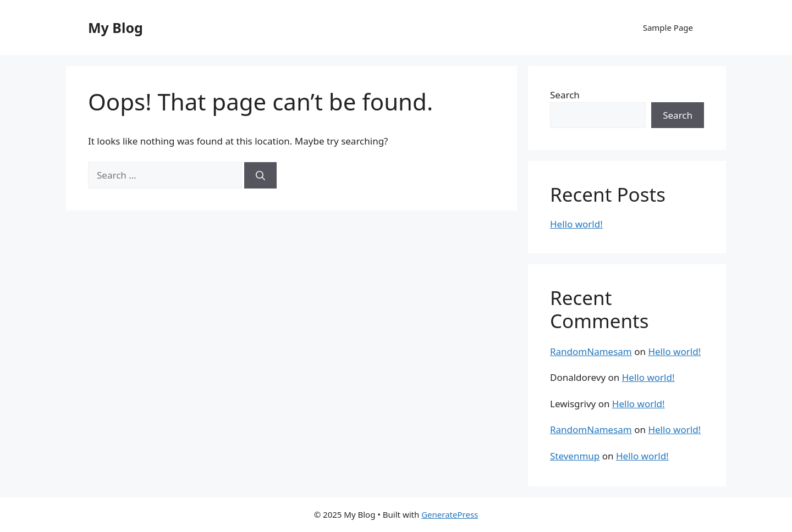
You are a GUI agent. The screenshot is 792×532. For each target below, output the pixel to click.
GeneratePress (450, 514)
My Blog (116, 27)
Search (565, 95)
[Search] (260, 175)
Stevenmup (575, 456)
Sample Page (668, 27)
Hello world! (576, 224)
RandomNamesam (591, 351)
